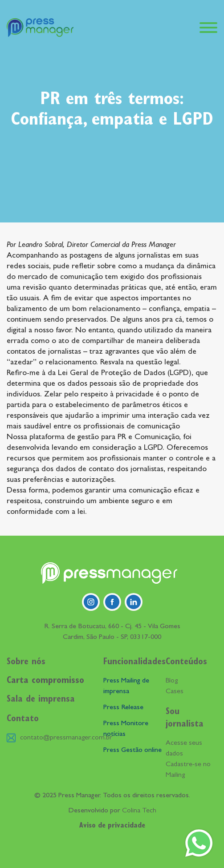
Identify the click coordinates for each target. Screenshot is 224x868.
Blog (172, 681)
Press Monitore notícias (126, 729)
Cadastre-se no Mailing (188, 770)
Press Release (123, 708)
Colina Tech (139, 811)
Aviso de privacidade (112, 826)
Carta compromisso (45, 681)
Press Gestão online (132, 751)
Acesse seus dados (184, 749)
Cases (175, 692)
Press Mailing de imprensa (126, 686)
